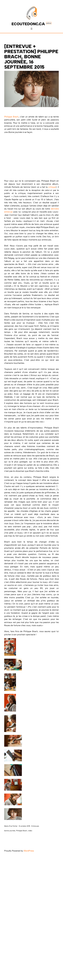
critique (52, 187)
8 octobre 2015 (25, 826)
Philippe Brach (11, 117)
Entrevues (35, 826)
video (30, 831)
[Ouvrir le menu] (31, 29)
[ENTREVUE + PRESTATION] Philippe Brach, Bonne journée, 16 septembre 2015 (31, 57)
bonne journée (10, 831)
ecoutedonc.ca (28, 24)
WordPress (29, 851)
